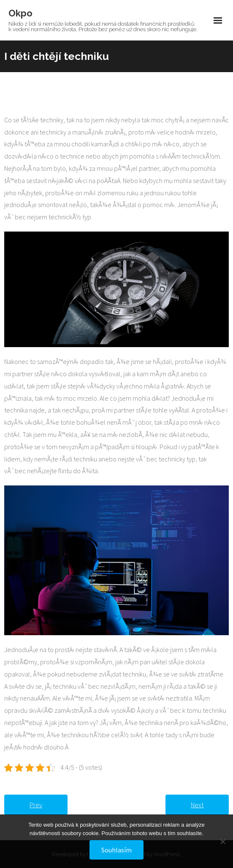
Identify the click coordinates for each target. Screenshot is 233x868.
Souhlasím (116, 850)
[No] (222, 841)
